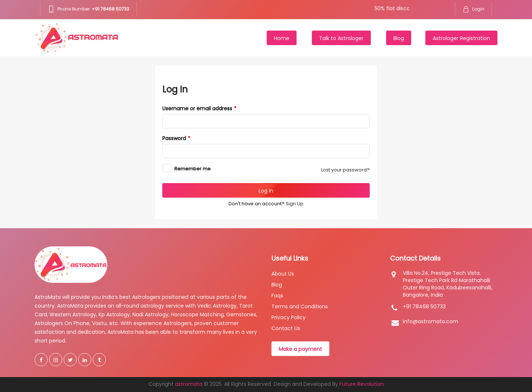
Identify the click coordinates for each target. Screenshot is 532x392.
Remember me (192, 169)
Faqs (277, 296)
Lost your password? (345, 170)
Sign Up (295, 204)
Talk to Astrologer (341, 38)
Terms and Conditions (300, 306)
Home (282, 38)
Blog (399, 38)
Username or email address (197, 108)
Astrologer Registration (461, 38)
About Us (283, 274)
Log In (266, 191)
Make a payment (300, 349)
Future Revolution (362, 384)
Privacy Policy (289, 317)
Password (174, 138)
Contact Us (286, 328)
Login (473, 9)
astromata (189, 384)
